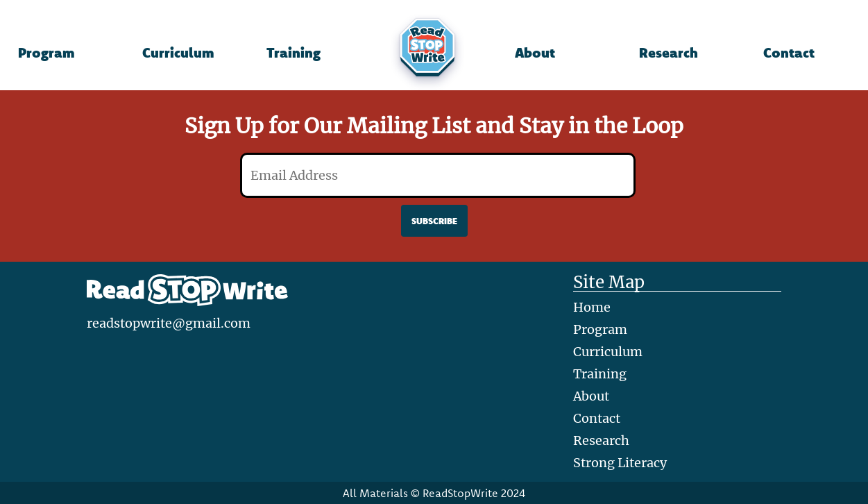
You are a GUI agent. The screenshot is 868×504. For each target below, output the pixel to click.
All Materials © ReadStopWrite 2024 (434, 493)
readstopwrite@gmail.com (169, 323)
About (535, 52)
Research (669, 52)
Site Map (609, 283)
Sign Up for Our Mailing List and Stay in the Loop (434, 126)
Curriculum (178, 52)
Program (46, 52)
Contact (789, 52)
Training (293, 52)
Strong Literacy (620, 463)
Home (592, 307)
